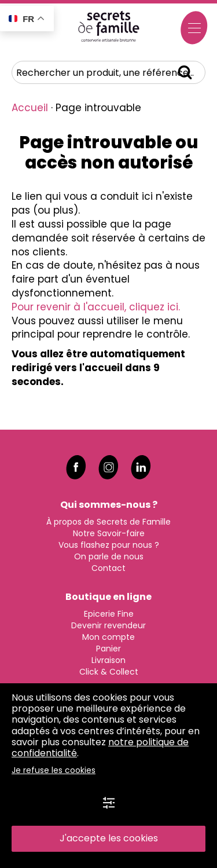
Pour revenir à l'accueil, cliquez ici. (96, 307)
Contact (108, 568)
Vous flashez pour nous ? (109, 545)
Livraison (108, 660)
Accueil (30, 108)
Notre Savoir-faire (109, 533)
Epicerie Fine (109, 614)
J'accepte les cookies (109, 838)
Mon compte (108, 637)
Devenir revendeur (108, 625)
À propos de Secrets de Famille (108, 522)
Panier (108, 649)
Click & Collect (109, 672)
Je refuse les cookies (54, 770)
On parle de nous (109, 556)
